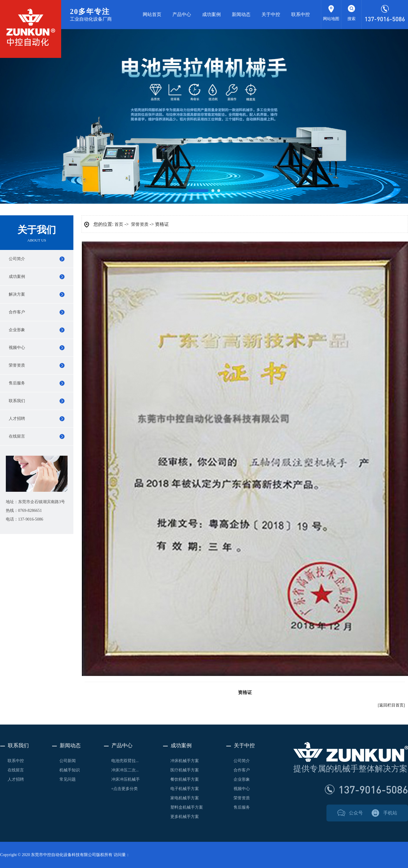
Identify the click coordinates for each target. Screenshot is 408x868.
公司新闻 (68, 761)
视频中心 (17, 348)
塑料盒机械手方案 (187, 807)
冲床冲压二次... (125, 770)
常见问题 (68, 779)
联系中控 (301, 14)
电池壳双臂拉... (125, 761)
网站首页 (152, 14)
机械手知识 (70, 770)
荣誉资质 (17, 365)
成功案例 (211, 14)
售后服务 (17, 383)
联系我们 (17, 401)
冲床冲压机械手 (126, 779)
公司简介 (17, 259)
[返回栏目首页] (391, 705)
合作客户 (17, 312)
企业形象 (17, 330)
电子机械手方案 (185, 789)
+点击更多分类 (125, 789)
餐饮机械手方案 (185, 779)
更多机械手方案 (185, 817)
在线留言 (17, 436)
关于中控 (271, 14)
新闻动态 (241, 14)
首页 (119, 224)
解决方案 (17, 294)
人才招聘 (17, 419)
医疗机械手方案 (185, 770)
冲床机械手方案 (185, 761)
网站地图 (331, 19)
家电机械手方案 (185, 798)
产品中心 (182, 14)
